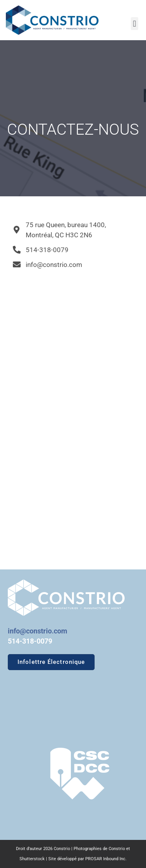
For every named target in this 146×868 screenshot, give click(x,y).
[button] (135, 24)
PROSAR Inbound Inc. (106, 859)
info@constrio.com (38, 631)
